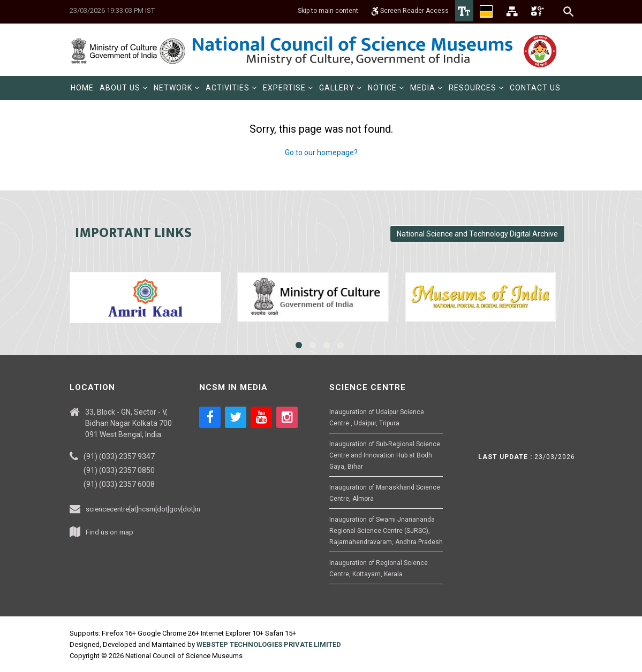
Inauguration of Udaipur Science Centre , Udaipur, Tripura (377, 418)
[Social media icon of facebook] (210, 417)
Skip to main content (328, 11)
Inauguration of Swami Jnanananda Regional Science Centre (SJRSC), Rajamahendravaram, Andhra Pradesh (386, 531)
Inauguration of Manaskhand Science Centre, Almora (385, 493)
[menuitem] (82, 88)
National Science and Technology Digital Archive (477, 234)
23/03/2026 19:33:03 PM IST (112, 10)
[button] (124, 88)
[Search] (569, 11)
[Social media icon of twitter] (236, 417)
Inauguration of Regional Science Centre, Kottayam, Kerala (379, 568)
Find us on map (109, 532)
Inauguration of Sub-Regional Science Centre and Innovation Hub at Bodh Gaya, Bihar (385, 455)
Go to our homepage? (321, 152)
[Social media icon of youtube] (261, 417)
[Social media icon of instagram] (287, 417)
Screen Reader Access (410, 11)
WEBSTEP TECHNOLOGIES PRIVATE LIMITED (269, 644)
